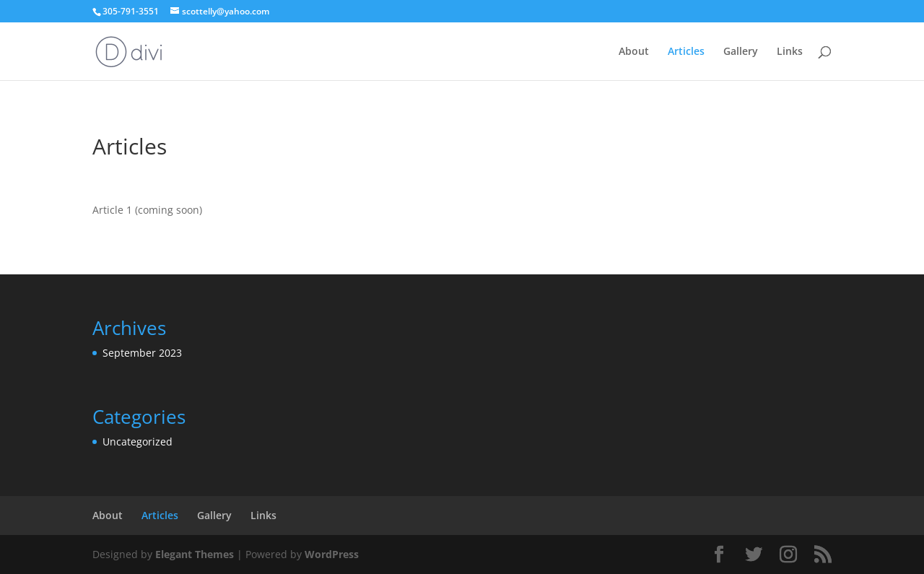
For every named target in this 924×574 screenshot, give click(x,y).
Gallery (741, 52)
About (634, 52)
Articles (686, 52)
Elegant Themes (195, 554)
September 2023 (142, 353)
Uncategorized (138, 442)
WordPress (332, 554)
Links (790, 52)
